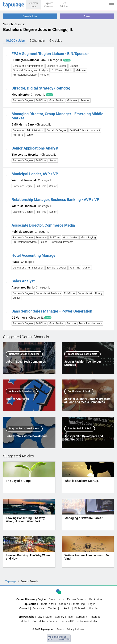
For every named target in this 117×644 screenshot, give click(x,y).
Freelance (41, 238)
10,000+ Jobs (15, 41)
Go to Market (57, 100)
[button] (6, 54)
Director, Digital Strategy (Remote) (41, 88)
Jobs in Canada (48, 621)
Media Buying (88, 238)
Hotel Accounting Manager (34, 255)
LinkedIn (65, 608)
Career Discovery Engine (31, 599)
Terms (60, 629)
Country (60, 617)
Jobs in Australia (87, 621)
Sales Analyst (23, 281)
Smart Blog (78, 604)
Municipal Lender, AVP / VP (35, 174)
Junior (87, 268)
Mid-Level (81, 70)
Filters (87, 16)
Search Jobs (34, 5)
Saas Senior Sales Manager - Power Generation (52, 311)
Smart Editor (47, 604)
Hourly (99, 293)
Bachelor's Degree (57, 66)
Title (70, 617)
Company (82, 617)
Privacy (70, 629)
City (40, 617)
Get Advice (64, 5)
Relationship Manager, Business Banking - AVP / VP (55, 200)
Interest (95, 617)
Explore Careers (49, 5)
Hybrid (69, 70)
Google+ (94, 608)
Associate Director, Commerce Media (43, 225)
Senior (30, 135)
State (49, 617)
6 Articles (56, 41)
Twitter (52, 608)
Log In (92, 604)
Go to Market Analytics (48, 293)
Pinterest (80, 608)
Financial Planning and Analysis (31, 70)
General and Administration (28, 66)
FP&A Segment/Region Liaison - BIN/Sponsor (50, 54)
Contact (81, 629)
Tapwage (11, 581)
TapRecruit (30, 604)
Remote (44, 75)
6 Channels (37, 41)
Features (63, 604)
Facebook (38, 608)
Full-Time (57, 70)
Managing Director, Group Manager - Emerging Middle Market (57, 116)
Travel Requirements (62, 242)
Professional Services (25, 75)
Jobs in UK (67, 621)
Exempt (74, 66)
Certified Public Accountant (85, 130)
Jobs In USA (29, 621)
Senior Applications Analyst (35, 148)
